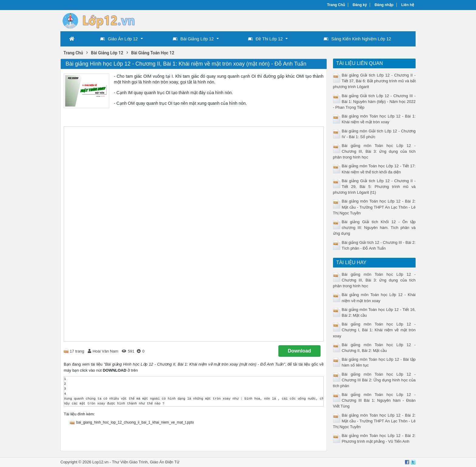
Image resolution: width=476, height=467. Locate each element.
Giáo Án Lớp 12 (119, 39)
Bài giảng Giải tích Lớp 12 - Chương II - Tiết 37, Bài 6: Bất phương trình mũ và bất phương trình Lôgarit (374, 81)
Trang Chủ (336, 5)
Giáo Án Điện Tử (165, 462)
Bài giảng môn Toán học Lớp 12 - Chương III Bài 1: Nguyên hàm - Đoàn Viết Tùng (374, 400)
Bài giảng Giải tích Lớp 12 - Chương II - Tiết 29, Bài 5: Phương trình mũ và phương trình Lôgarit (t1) (374, 187)
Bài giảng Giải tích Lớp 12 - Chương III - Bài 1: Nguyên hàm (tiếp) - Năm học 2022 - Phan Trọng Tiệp (374, 102)
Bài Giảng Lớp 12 (193, 39)
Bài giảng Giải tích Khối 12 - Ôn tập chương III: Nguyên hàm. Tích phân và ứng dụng (374, 228)
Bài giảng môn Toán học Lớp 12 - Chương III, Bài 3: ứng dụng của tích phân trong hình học (374, 151)
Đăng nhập (384, 5)
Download (299, 351)
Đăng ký (360, 5)
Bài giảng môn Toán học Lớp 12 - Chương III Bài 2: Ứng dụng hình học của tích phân (374, 380)
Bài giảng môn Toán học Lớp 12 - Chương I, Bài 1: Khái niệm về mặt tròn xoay (374, 330)
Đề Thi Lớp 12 (265, 39)
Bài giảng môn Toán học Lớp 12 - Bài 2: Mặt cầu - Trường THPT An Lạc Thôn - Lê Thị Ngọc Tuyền (374, 207)
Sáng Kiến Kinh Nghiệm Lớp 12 (357, 39)
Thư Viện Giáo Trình (130, 462)
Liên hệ (408, 5)
